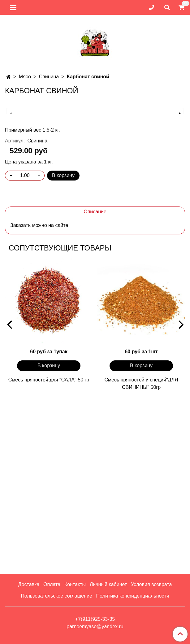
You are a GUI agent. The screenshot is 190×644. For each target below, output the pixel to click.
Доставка (29, 584)
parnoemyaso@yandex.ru (95, 627)
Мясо (25, 77)
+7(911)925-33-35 (95, 619)
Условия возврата (151, 584)
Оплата (52, 584)
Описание (95, 384)
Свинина (49, 77)
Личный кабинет (108, 584)
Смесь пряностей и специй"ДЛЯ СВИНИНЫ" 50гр (141, 556)
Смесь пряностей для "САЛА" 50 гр (49, 553)
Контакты (75, 584)
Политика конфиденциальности (133, 596)
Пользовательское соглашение (56, 596)
